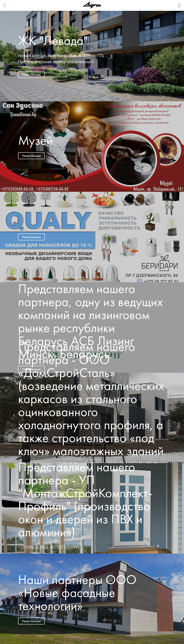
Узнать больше (31, 75)
